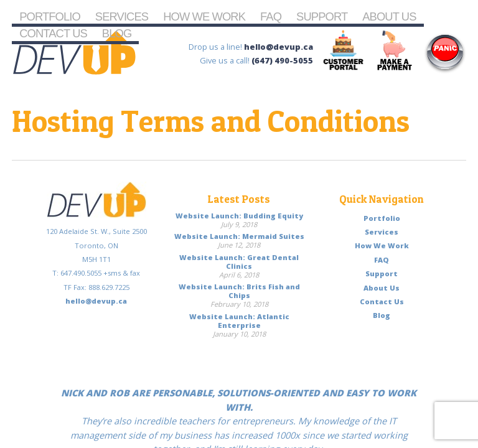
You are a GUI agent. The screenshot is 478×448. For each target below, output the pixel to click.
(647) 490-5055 (282, 60)
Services (122, 16)
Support (322, 16)
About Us (389, 16)
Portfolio (50, 16)
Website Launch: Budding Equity (239, 216)
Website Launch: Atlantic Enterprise (239, 321)
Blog (117, 33)
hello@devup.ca (279, 47)
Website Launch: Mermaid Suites (239, 236)
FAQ (271, 16)
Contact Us (53, 33)
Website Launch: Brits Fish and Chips (239, 291)
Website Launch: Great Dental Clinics (239, 262)
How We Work (204, 16)
